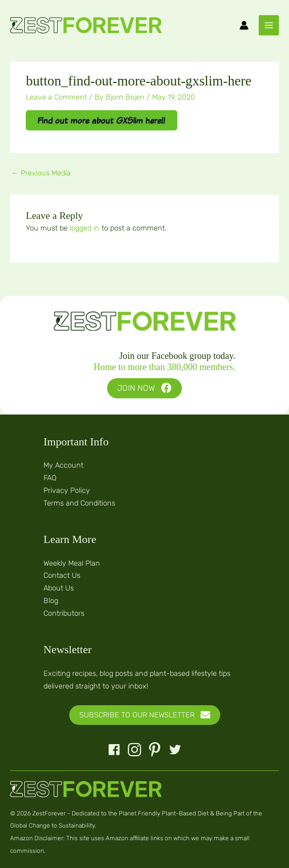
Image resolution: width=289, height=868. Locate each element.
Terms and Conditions (79, 503)
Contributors (64, 613)
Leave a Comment (56, 97)
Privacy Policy (67, 490)
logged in (85, 228)
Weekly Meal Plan (72, 563)
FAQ (50, 478)
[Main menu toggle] (269, 25)
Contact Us (62, 575)
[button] (144, 389)
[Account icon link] (244, 25)
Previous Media (41, 173)
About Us (59, 588)
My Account (63, 465)
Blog (51, 601)
